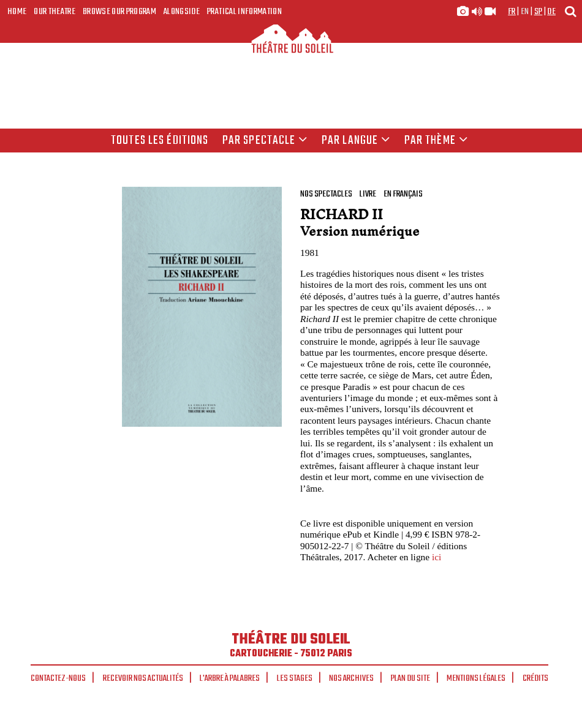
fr (512, 12)
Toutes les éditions (160, 141)
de (551, 12)
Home (17, 12)
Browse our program (119, 12)
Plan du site (410, 678)
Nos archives (351, 678)
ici (436, 557)
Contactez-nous (58, 678)
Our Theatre (55, 12)
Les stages (295, 678)
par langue (356, 141)
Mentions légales (476, 678)
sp (539, 12)
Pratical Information (244, 12)
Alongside (182, 12)
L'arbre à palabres (230, 678)
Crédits (535, 678)
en (525, 12)
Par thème (436, 141)
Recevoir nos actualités (143, 678)
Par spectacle (265, 141)
